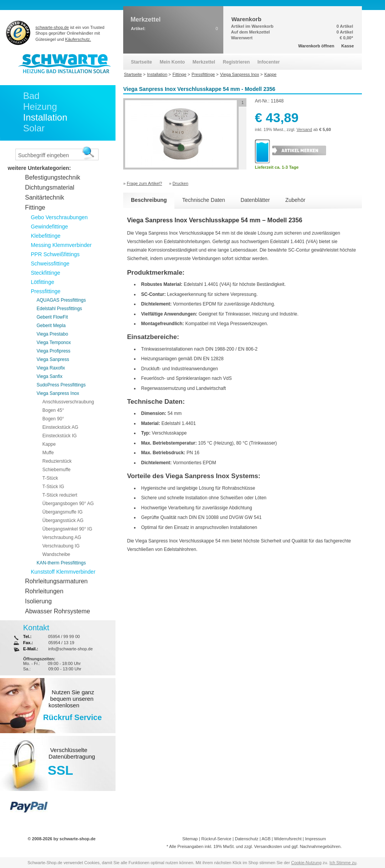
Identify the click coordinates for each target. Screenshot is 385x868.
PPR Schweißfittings (55, 254)
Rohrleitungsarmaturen (56, 581)
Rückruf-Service (216, 839)
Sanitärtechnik (44, 197)
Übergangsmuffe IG (63, 512)
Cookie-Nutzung (306, 863)
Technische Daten (203, 200)
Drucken (180, 183)
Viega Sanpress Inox (58, 393)
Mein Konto (172, 62)
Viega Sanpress (53, 359)
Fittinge (35, 207)
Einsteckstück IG (59, 436)
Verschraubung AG (62, 537)
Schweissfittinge (50, 264)
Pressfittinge (46, 291)
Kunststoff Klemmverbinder (63, 572)
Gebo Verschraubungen (59, 217)
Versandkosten (268, 846)
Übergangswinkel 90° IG (67, 529)
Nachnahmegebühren (320, 846)
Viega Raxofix (51, 368)
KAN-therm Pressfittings (61, 563)
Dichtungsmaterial (50, 187)
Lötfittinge (43, 282)
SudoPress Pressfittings (61, 385)
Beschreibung (149, 200)
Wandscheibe (56, 554)
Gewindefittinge (49, 227)
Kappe (49, 444)
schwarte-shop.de (52, 27)
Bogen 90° (53, 419)
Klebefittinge (46, 236)
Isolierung (38, 601)
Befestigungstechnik (53, 177)
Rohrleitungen (44, 591)
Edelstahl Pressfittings (59, 309)
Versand (304, 129)
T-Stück (50, 478)
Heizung (40, 107)
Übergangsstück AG (63, 520)
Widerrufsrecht (288, 839)
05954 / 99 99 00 (64, 636)
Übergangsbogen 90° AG (68, 504)
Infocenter (269, 62)
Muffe (48, 453)
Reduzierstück (57, 461)
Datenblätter (255, 200)
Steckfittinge (45, 273)
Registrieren (236, 62)
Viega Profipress (54, 351)
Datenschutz (247, 839)
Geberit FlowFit (52, 317)
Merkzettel (204, 62)
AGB (266, 839)
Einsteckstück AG (60, 427)
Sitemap (190, 839)
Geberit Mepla (51, 326)
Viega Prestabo (52, 334)
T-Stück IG (53, 487)
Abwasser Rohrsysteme (58, 611)
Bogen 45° (53, 410)
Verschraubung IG (61, 546)
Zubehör (295, 200)
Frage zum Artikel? (144, 183)
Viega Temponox (54, 342)
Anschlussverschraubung (68, 402)
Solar (34, 128)
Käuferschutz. (78, 39)
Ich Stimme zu (343, 863)
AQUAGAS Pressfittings (61, 300)
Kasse (348, 46)
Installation (45, 117)
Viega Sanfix (49, 376)
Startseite (141, 62)
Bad (31, 96)
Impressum (315, 839)
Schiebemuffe (56, 470)
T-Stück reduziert (60, 495)
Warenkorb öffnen (316, 46)
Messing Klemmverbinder (61, 245)
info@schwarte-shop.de (70, 649)
